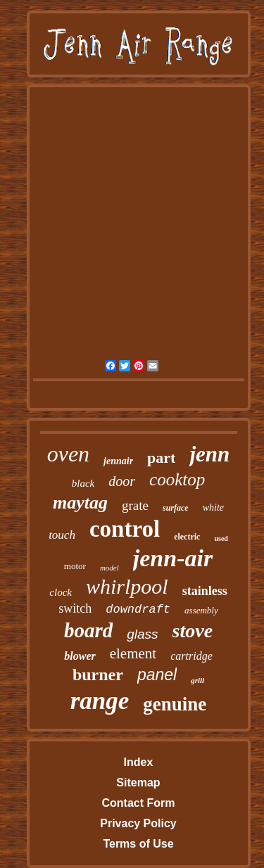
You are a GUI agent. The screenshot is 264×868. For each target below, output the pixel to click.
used (221, 538)
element (133, 653)
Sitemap (138, 783)
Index (139, 762)
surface (176, 508)
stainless (205, 591)
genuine (175, 704)
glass (142, 634)
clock (61, 592)
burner (98, 675)
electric (187, 537)
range (100, 701)
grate (135, 505)
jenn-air (173, 558)
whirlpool (127, 586)
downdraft (138, 609)
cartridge (191, 656)
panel (157, 675)
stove (193, 631)
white (213, 508)
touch (62, 535)
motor (75, 566)
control (125, 529)
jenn (209, 454)
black (83, 483)
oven (68, 454)
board (88, 630)
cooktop (177, 479)
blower (80, 656)
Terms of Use (138, 844)
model (109, 568)
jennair (118, 461)
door (122, 481)
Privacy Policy (138, 823)
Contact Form (138, 803)
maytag (80, 503)
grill (197, 680)
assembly (201, 610)
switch (75, 608)
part (161, 458)
